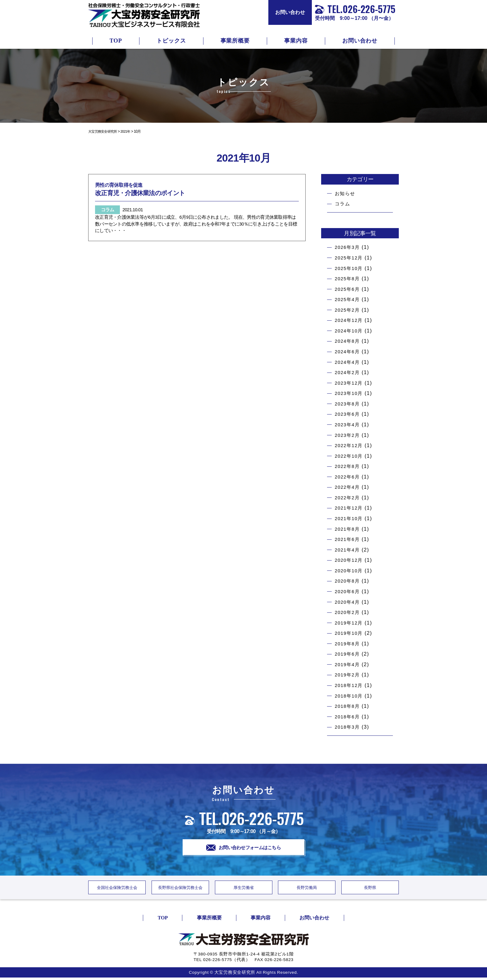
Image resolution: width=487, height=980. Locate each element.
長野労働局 (307, 889)
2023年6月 (348, 414)
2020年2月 (348, 612)
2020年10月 (350, 571)
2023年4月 (348, 425)
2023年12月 (350, 383)
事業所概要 (235, 41)
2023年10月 (350, 393)
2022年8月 (348, 466)
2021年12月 (350, 508)
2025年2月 (348, 310)
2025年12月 (350, 258)
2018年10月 (350, 696)
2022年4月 (348, 487)
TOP (116, 41)
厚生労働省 (243, 889)
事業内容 (296, 41)
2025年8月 (348, 279)
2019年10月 (350, 633)
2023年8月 (348, 404)
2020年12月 (350, 560)
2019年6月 (348, 654)
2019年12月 (350, 623)
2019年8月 (348, 644)
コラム (343, 204)
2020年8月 (348, 581)
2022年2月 (348, 498)
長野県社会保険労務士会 (180, 889)
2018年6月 (348, 717)
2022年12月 (350, 445)
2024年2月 (348, 372)
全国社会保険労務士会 (117, 889)
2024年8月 (348, 341)
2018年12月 (350, 685)
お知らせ (346, 193)
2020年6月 (348, 591)
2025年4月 (348, 299)
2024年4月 (348, 362)
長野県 (370, 889)
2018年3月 (348, 727)
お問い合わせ (290, 12)
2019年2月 (348, 675)
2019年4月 (348, 664)
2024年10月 (350, 331)
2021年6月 (348, 539)
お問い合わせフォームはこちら (244, 848)
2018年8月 (348, 706)
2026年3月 (348, 247)
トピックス (171, 41)
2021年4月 (348, 550)
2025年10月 (350, 268)
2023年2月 (348, 435)
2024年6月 (348, 352)
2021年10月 (350, 518)
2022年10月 (350, 456)
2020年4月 (348, 602)
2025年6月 (348, 289)
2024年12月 (350, 320)
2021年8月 (348, 529)
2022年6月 (348, 477)
